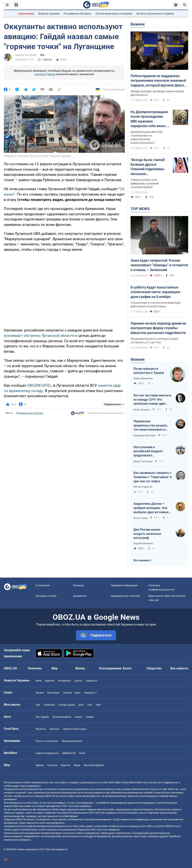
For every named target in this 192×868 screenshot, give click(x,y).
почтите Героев (45, 74)
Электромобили (62, 717)
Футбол (40, 693)
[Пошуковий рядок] (185, 5)
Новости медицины (47, 753)
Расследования (110, 668)
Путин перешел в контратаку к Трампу (149, 371)
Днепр (78, 681)
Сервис (90, 717)
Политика (35, 668)
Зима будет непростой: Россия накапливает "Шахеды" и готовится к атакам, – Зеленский (159, 265)
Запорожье (64, 681)
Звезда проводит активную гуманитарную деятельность (157, 93)
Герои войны (26, 14)
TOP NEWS (140, 209)
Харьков (50, 681)
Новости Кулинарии (75, 729)
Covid (82, 753)
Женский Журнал (94, 765)
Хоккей (67, 693)
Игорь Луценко (142, 410)
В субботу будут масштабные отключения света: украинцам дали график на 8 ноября (155, 292)
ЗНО (90, 705)
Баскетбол (54, 693)
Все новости (179, 668)
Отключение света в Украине (114, 14)
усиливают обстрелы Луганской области (40, 336)
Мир (55, 668)
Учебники (49, 705)
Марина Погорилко (26, 55)
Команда (78, 585)
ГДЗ (38, 705)
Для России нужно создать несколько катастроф (147, 534)
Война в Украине (49, 14)
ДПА (81, 705)
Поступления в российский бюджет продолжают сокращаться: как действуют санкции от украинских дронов (150, 451)
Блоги (127, 668)
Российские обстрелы (78, 14)
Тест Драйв (42, 717)
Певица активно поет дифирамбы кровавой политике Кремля (145, 183)
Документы (80, 596)
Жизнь (80, 668)
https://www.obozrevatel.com (131, 782)
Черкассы (91, 681)
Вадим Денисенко (143, 378)
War (42, 55)
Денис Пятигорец (143, 461)
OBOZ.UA (173, 789)
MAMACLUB (69, 753)
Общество (154, 668)
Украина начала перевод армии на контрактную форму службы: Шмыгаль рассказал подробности (158, 328)
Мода (77, 765)
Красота (66, 765)
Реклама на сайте (46, 596)
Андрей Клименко (143, 543)
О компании (43, 585)
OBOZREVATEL (39, 385)
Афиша (40, 765)
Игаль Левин (141, 518)
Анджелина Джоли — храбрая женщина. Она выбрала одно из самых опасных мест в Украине (151, 508)
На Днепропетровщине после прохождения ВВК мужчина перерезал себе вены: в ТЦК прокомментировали (150, 119)
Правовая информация (124, 585)
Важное (138, 24)
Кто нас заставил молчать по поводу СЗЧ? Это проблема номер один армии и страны (152, 400)
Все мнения (141, 560)
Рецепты (41, 729)
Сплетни (52, 765)
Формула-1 (90, 693)
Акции (78, 717)
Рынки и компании (47, 741)
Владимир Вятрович (145, 436)
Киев (38, 681)
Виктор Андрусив (143, 487)
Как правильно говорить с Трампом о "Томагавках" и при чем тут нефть (153, 477)
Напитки (54, 729)
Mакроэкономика (72, 741)
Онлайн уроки (67, 705)
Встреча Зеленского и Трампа (155, 14)
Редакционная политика (30, 413)
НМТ (98, 705)
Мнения (138, 359)
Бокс (78, 693)
